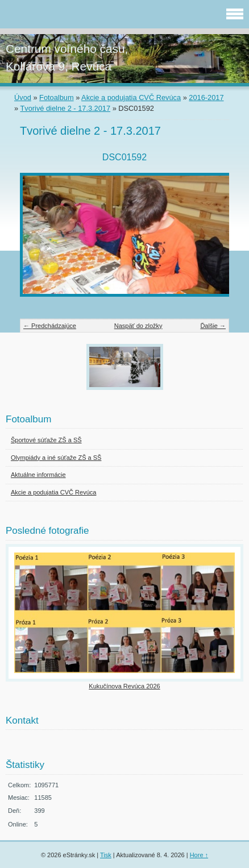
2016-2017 (206, 97)
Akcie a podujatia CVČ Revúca (131, 97)
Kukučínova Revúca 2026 (124, 686)
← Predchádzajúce (50, 326)
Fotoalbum (56, 97)
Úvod (23, 97)
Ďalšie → (213, 326)
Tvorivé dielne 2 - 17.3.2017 (65, 108)
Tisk (106, 855)
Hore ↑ (199, 855)
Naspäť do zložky (138, 326)
